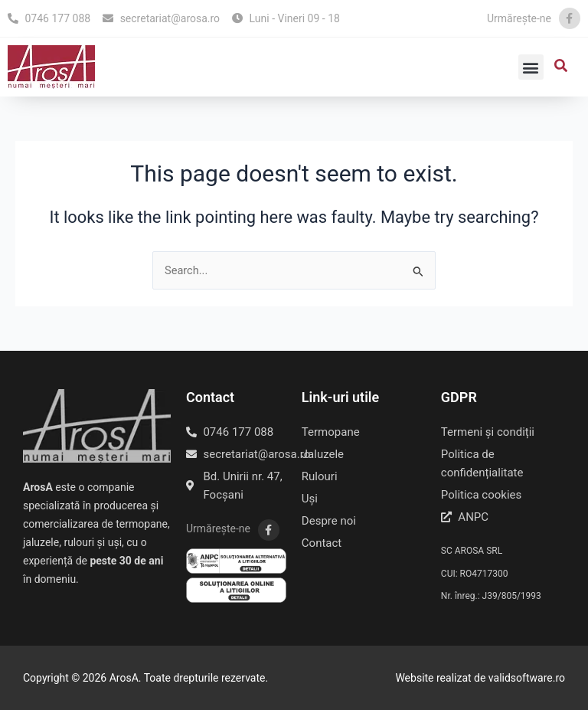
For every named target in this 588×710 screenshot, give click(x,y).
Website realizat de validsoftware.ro (480, 678)
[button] (531, 67)
